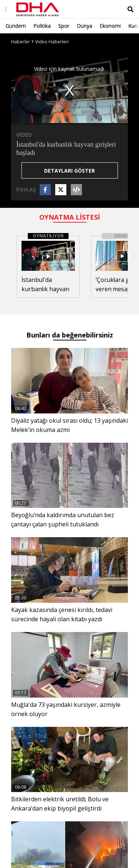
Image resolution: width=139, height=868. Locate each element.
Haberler (21, 42)
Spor (64, 26)
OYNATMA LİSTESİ (70, 217)
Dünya (85, 26)
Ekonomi (110, 26)
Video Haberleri (52, 42)
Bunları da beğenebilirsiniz (70, 335)
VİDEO (24, 135)
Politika (42, 26)
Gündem (16, 26)
